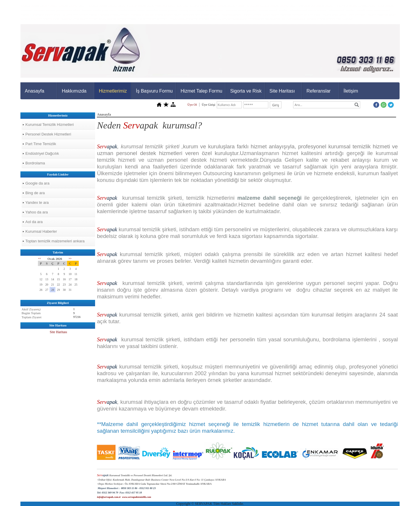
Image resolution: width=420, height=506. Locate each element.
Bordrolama (35, 163)
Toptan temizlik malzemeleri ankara (55, 241)
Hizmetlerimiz (113, 91)
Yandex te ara (37, 202)
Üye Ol (192, 105)
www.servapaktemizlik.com (136, 497)
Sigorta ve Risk (246, 91)
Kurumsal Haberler (41, 231)
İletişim (351, 91)
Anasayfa (35, 91)
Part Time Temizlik (41, 144)
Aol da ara (34, 222)
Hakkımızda (74, 91)
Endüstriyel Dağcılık (42, 153)
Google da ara (37, 183)
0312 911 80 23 (148, 488)
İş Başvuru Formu (154, 91)
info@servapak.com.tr (109, 497)
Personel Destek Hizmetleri (48, 134)
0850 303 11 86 (129, 488)
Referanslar (319, 91)
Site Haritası (282, 91)
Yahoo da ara (37, 212)
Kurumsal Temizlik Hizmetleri (50, 125)
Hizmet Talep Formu (201, 91)
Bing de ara (35, 193)
